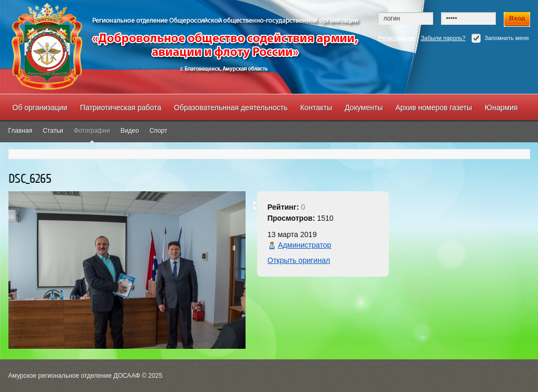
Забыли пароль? (443, 38)
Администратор (305, 245)
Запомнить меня (500, 38)
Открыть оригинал (299, 260)
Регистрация (397, 38)
